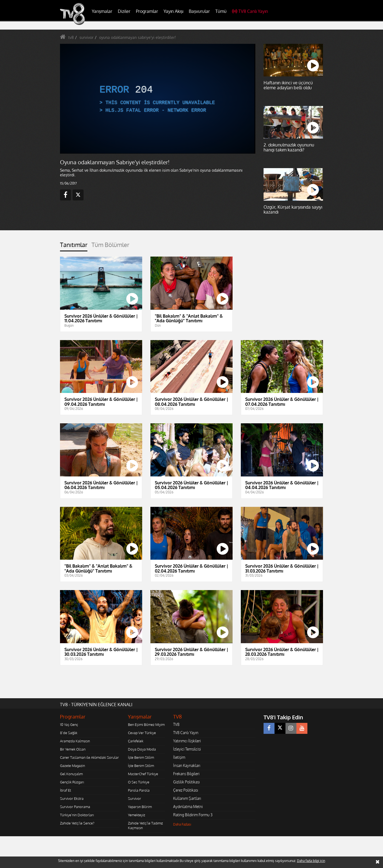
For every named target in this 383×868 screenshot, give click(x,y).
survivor (86, 37)
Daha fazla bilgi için (311, 861)
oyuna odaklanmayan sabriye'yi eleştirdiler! (138, 37)
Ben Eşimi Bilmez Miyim (146, 725)
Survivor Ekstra (72, 798)
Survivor (135, 798)
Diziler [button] (124, 11)
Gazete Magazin (72, 766)
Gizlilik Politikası (186, 782)
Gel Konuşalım (71, 774)
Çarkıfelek (136, 741)
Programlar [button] (147, 11)
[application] (157, 99)
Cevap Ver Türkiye (142, 733)
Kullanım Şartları (187, 798)
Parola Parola (139, 790)
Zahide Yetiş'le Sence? (77, 823)
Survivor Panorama (75, 807)
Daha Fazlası (182, 824)
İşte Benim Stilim (141, 757)
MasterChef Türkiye (143, 774)
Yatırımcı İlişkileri (187, 741)
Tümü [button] (221, 11)
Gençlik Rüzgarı (72, 782)
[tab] (74, 246)
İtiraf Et (65, 790)
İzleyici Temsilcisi (187, 749)
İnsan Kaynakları (187, 765)
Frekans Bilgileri (186, 774)
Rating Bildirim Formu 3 (193, 815)
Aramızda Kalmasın (75, 741)
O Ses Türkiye (139, 782)
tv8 (71, 37)
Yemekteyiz (137, 815)
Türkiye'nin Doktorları (77, 815)
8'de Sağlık (69, 733)
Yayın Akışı (173, 11)
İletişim (179, 757)
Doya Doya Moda (142, 749)
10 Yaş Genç (69, 725)
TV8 (176, 724)
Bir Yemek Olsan (73, 749)
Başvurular (199, 11)
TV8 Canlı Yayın (250, 11)
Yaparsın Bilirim (140, 807)
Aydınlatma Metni (188, 807)
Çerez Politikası (186, 790)
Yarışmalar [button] (102, 11)
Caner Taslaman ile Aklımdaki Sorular (89, 757)
